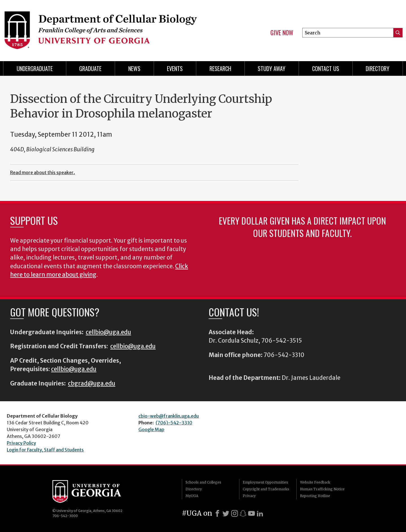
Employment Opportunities (265, 482)
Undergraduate (35, 68)
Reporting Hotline (315, 496)
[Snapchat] (243, 513)
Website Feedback (315, 482)
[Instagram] (235, 513)
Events (175, 68)
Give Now (282, 33)
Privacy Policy (21, 443)
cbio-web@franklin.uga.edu (169, 416)
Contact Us (326, 68)
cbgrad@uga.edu (92, 384)
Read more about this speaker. (43, 172)
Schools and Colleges (203, 482)
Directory (378, 68)
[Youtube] (251, 513)
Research (220, 68)
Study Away (272, 68)
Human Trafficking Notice (322, 489)
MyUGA (192, 496)
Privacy (249, 496)
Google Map (151, 429)
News (134, 68)
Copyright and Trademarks (266, 489)
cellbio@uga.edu (108, 332)
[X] (226, 513)
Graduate (90, 68)
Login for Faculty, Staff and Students (45, 450)
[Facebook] (217, 513)
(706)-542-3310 (174, 423)
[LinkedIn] (260, 513)
